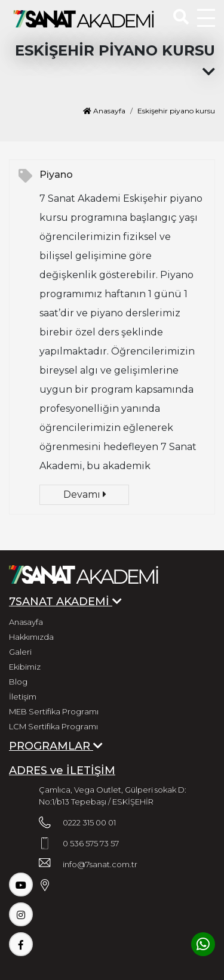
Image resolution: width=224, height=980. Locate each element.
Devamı (85, 494)
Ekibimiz (25, 667)
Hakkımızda (31, 637)
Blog (18, 682)
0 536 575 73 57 (91, 843)
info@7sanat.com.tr (100, 864)
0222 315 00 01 (89, 822)
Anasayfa (104, 111)
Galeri (20, 652)
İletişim (23, 697)
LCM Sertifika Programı (53, 726)
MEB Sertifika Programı (54, 711)
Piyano (56, 175)
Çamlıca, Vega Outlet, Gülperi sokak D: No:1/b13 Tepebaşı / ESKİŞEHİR (113, 796)
